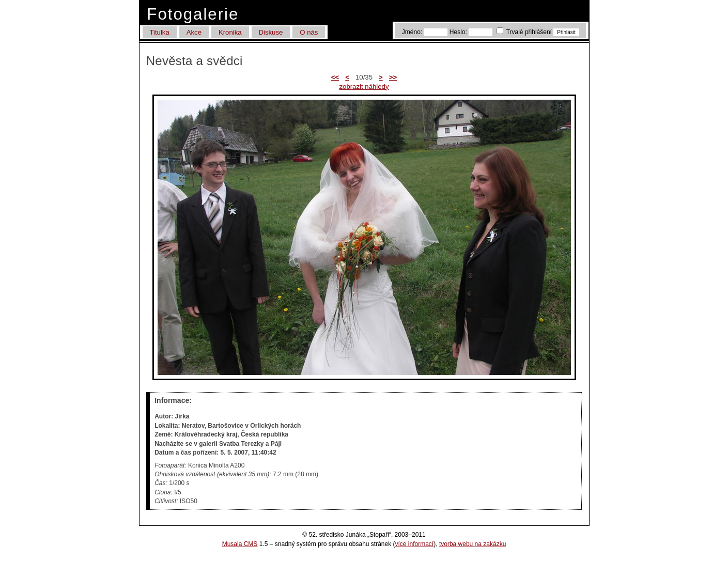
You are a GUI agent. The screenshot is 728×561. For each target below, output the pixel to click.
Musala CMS (240, 544)
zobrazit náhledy (364, 87)
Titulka (159, 32)
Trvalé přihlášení (525, 32)
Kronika (230, 32)
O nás (309, 32)
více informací (415, 544)
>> (393, 77)
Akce (194, 32)
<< (335, 77)
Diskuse (270, 32)
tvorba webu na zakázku (473, 544)
